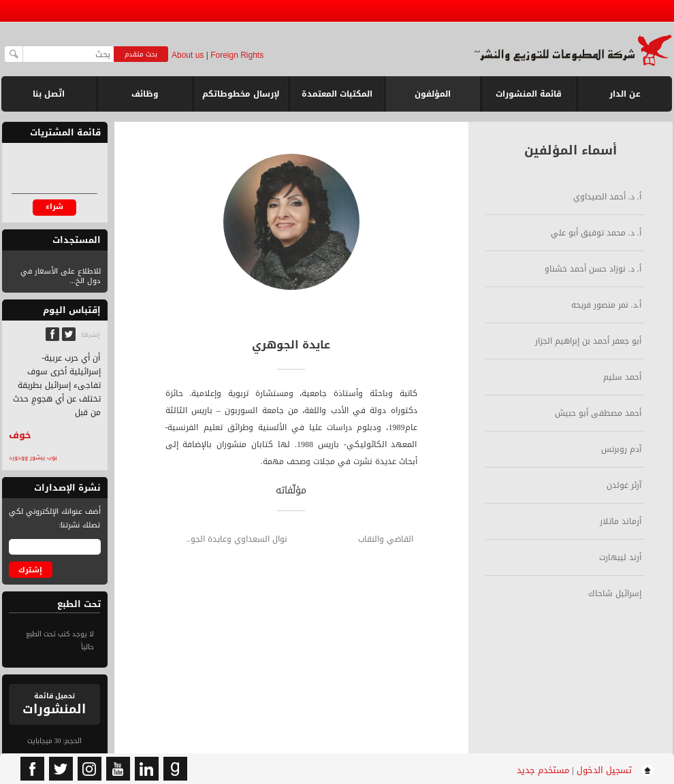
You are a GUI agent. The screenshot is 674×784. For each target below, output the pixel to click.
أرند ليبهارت (620, 557)
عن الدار (625, 94)
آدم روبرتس (621, 449)
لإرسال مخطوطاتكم (241, 94)
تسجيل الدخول (604, 770)
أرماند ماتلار (621, 521)
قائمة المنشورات (529, 99)
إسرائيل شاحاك (615, 593)
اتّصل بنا (49, 94)
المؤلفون (433, 94)
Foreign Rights (237, 55)
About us (188, 55)
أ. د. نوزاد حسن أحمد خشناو (593, 269)
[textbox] (68, 54)
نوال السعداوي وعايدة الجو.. (237, 539)
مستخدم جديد (543, 770)
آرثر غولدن (624, 485)
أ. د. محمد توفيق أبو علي (596, 233)
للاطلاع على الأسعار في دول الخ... (61, 276)
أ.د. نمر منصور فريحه (606, 305)
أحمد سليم (622, 377)
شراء (54, 207)
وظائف (145, 94)
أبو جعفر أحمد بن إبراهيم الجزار (588, 341)
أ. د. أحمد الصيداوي (607, 197)
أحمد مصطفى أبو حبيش (598, 413)
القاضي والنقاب (386, 539)
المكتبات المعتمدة (337, 94)
